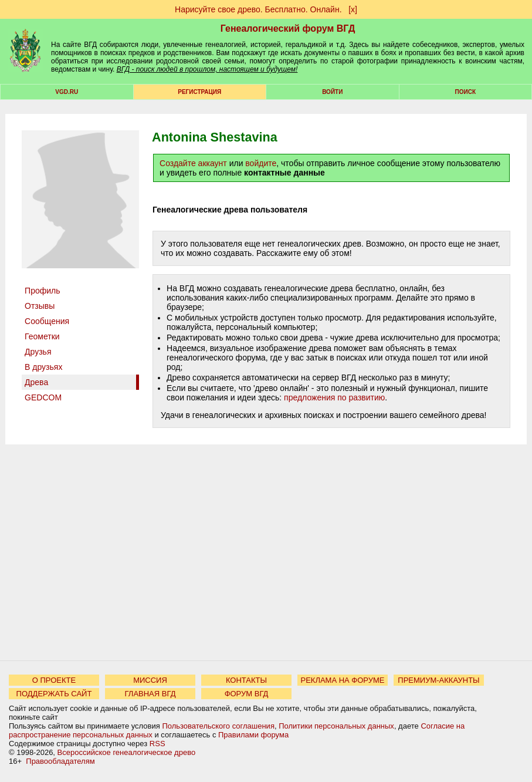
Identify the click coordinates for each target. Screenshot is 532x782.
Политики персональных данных (336, 726)
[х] (353, 9)
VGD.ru (67, 92)
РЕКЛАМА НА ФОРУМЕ (342, 680)
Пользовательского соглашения (218, 726)
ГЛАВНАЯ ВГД (150, 694)
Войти (332, 92)
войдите (261, 163)
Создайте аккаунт (193, 163)
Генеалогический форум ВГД (288, 28)
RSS (157, 744)
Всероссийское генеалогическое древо (127, 752)
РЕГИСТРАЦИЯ (199, 92)
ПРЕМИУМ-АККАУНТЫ (438, 680)
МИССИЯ (150, 680)
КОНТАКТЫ (246, 680)
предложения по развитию (334, 397)
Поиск (465, 92)
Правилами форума (253, 735)
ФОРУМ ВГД (247, 694)
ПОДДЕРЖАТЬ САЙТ (54, 694)
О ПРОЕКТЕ (54, 680)
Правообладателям (60, 761)
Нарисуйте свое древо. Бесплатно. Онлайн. (258, 9)
